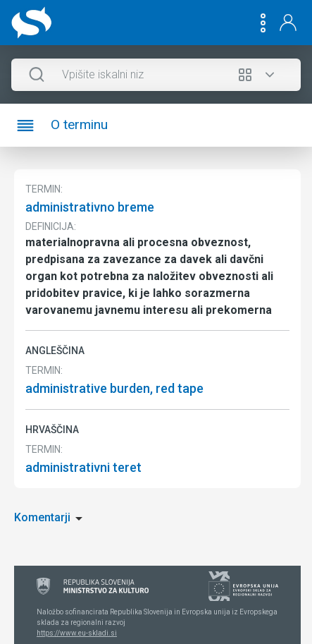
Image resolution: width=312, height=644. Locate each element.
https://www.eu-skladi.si (77, 633)
